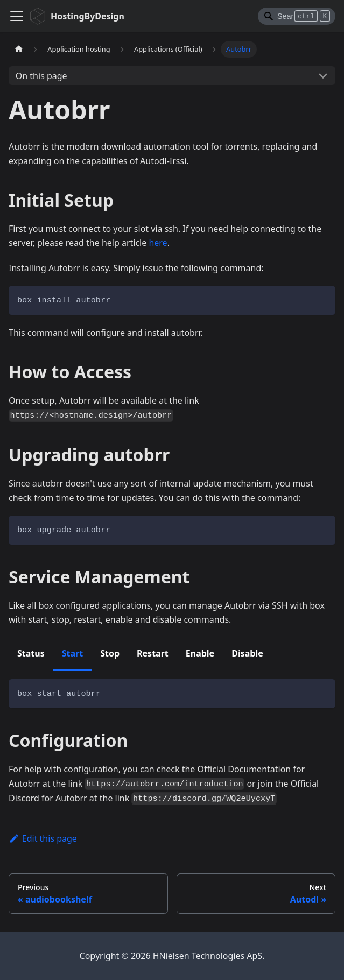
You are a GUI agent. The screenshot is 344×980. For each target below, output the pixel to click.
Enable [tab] (200, 653)
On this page (41, 76)
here (158, 243)
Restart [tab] (153, 653)
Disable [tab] (247, 653)
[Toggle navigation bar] (17, 16)
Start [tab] (72, 653)
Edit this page (43, 838)
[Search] (297, 16)
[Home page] (19, 49)
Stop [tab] (110, 653)
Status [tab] (31, 653)
